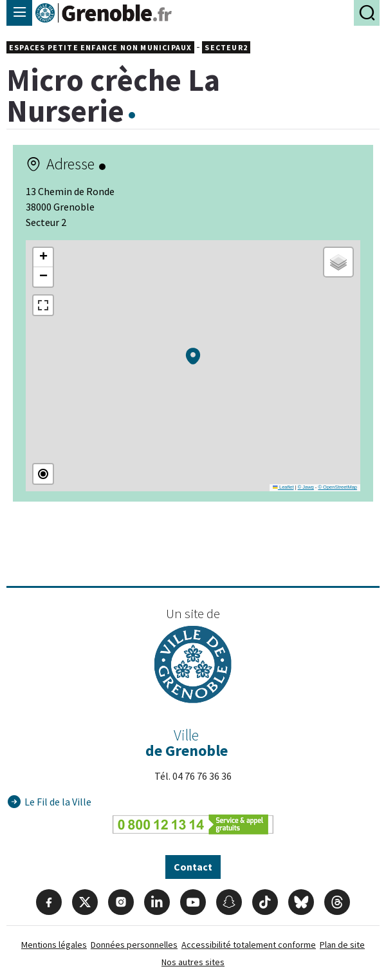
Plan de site (342, 945)
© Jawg (306, 487)
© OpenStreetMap (337, 487)
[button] (193, 356)
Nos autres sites (193, 962)
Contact (193, 867)
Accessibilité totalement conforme (249, 945)
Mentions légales (54, 945)
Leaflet (283, 487)
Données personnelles (134, 945)
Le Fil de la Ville (58, 802)
